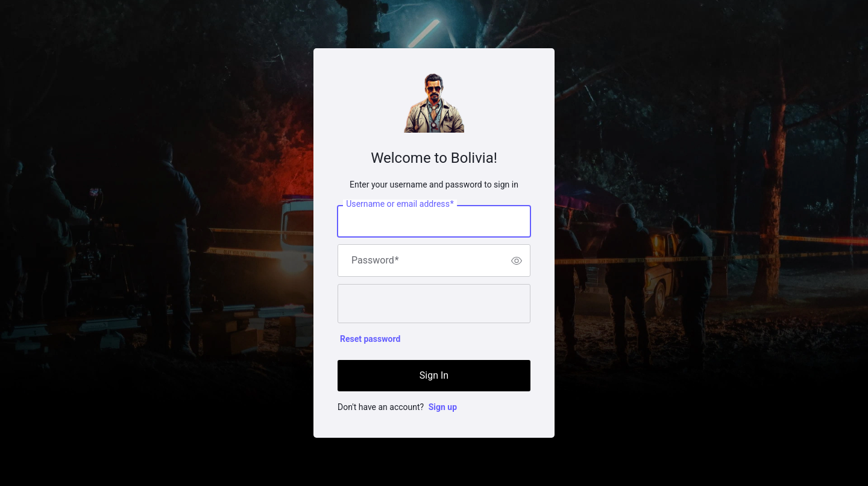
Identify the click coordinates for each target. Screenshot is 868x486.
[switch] (517, 260)
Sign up (443, 407)
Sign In (434, 375)
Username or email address (400, 204)
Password (375, 260)
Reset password (370, 339)
